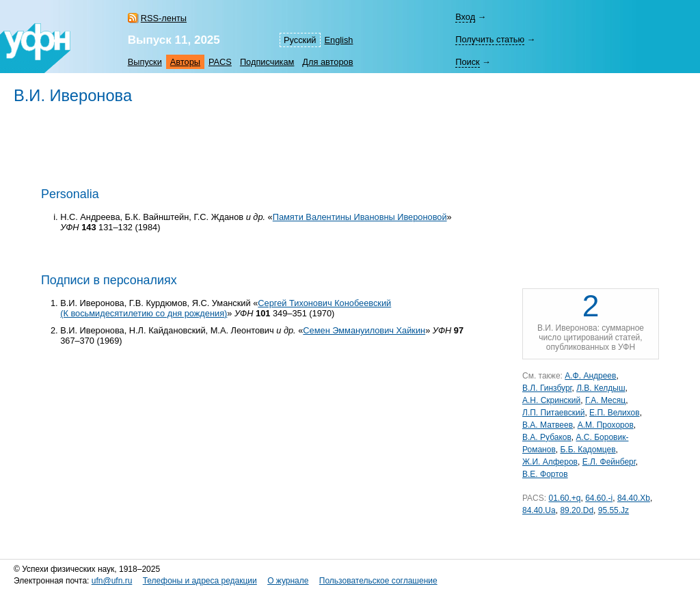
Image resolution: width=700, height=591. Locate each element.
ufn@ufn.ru (112, 581)
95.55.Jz (614, 510)
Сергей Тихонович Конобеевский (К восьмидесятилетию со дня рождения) (226, 308)
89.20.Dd (577, 510)
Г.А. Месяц (605, 400)
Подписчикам (267, 62)
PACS (220, 62)
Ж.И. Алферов (550, 462)
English (339, 40)
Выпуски (145, 62)
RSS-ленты (164, 18)
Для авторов (327, 62)
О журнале (288, 581)
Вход (465, 17)
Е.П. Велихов (615, 413)
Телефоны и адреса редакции (200, 581)
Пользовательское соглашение (378, 581)
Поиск (467, 62)
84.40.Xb (634, 498)
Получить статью (490, 39)
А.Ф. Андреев (590, 376)
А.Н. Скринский (551, 400)
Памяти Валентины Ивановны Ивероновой (360, 217)
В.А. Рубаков (547, 437)
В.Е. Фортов (545, 474)
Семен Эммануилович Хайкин (364, 330)
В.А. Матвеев (548, 425)
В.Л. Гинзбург (547, 388)
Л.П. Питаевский (553, 413)
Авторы (185, 62)
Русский (300, 40)
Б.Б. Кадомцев (588, 450)
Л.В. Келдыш (601, 388)
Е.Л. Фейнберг (609, 462)
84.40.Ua (539, 510)
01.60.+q (564, 498)
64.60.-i (599, 498)
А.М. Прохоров (606, 425)
